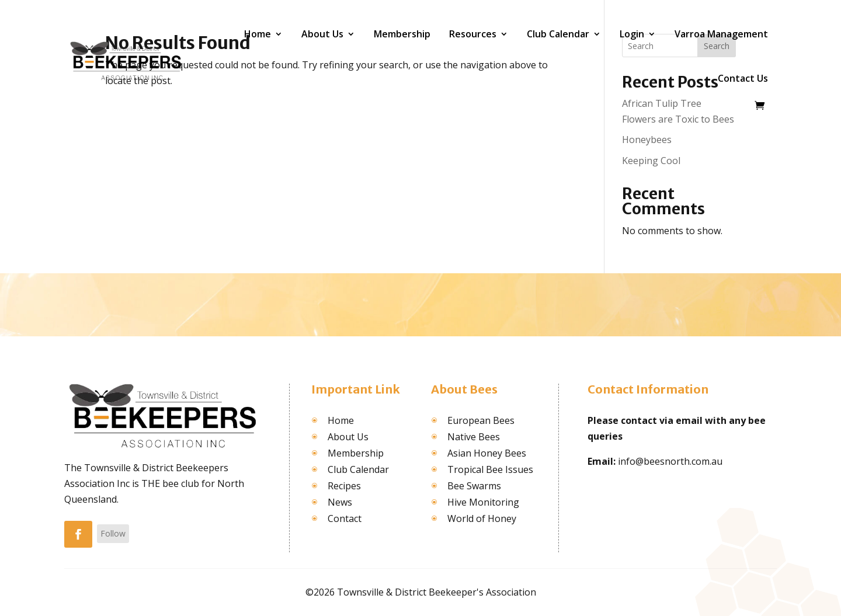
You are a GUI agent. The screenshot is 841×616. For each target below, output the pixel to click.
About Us (322, 34)
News (340, 502)
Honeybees (647, 140)
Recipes (344, 486)
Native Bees (474, 437)
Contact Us (743, 78)
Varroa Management (721, 34)
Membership (402, 34)
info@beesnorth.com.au (670, 461)
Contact (345, 518)
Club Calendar (558, 34)
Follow (113, 533)
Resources (473, 34)
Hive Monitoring (483, 502)
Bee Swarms (474, 486)
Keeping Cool (651, 161)
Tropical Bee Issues (490, 469)
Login (632, 34)
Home (258, 34)
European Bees (481, 420)
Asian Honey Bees (487, 453)
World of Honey (482, 518)
